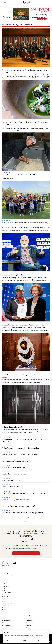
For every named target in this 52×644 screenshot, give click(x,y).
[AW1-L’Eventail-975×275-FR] (26, 14)
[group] (26, 53)
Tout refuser (10, 641)
